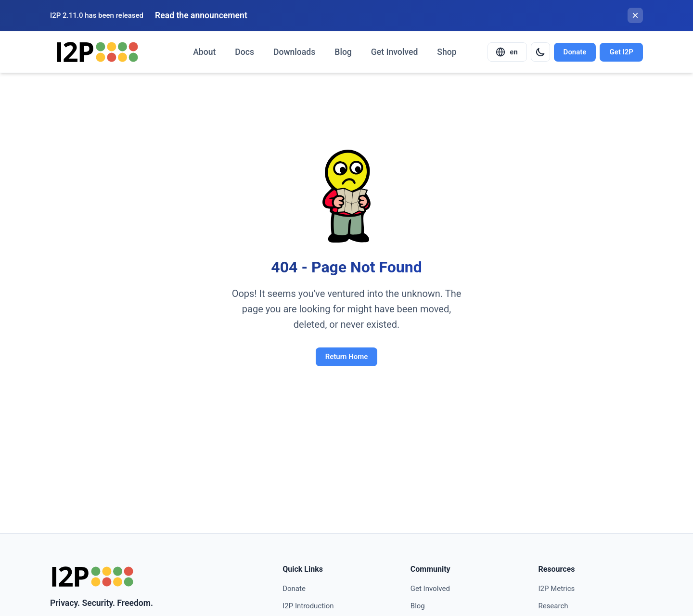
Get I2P (621, 52)
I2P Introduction (308, 606)
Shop (447, 52)
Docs (244, 52)
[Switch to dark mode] (540, 52)
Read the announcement (201, 15)
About (204, 52)
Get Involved (394, 52)
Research (553, 606)
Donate (575, 52)
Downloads (294, 52)
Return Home (347, 357)
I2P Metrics (556, 589)
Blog (343, 52)
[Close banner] (635, 15)
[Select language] (507, 52)
